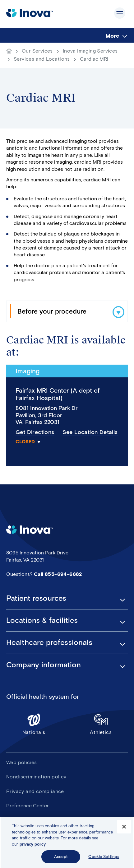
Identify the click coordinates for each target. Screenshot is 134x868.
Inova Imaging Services (90, 51)
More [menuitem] (112, 36)
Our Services (37, 51)
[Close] (124, 828)
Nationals (34, 724)
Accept (61, 859)
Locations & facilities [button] (42, 620)
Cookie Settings (104, 859)
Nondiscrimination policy (36, 777)
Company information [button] (44, 665)
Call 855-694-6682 (58, 574)
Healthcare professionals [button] (49, 642)
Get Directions (35, 432)
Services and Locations (42, 59)
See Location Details (90, 432)
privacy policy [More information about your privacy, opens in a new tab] (33, 846)
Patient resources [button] (36, 598)
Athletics (101, 724)
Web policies (22, 762)
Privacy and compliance (35, 791)
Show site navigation (120, 13)
